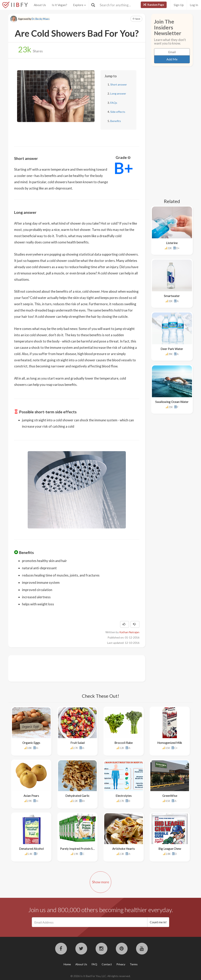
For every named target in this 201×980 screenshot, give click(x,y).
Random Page (154, 5)
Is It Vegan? (59, 5)
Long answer (118, 93)
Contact (107, 964)
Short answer (119, 84)
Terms (134, 964)
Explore (79, 5)
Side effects (118, 112)
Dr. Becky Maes (41, 19)
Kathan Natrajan (129, 632)
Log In (194, 5)
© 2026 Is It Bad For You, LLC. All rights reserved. (100, 976)
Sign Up (179, 5)
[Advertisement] (86, 668)
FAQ (94, 964)
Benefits (116, 121)
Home (67, 964)
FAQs (114, 103)
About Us (40, 5)
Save (136, 19)
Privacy (121, 964)
